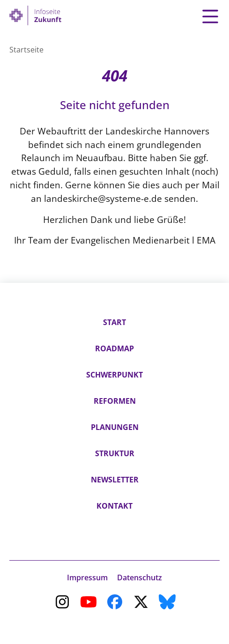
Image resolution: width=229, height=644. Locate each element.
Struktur (115, 453)
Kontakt (114, 506)
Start (114, 322)
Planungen (115, 427)
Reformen (115, 401)
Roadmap (114, 348)
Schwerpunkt (114, 375)
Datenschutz (140, 577)
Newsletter (115, 480)
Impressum (87, 577)
